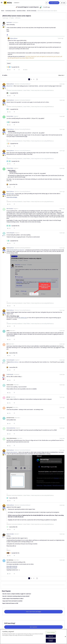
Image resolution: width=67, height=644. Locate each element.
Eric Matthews (10, 560)
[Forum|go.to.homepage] (11, 3)
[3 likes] (13, 122)
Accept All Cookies (51, 640)
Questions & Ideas (21, 11)
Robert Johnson (14, 38)
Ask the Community (32, 11)
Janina (8, 331)
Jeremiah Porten (10, 418)
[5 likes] (13, 67)
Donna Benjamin (11, 233)
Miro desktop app (23, 318)
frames (9, 63)
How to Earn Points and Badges (34, 612)
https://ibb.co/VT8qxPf (12, 568)
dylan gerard (9, 407)
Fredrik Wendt (10, 374)
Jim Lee (8, 397)
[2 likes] (12, 93)
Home (3, 11)
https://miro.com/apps (12, 197)
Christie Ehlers (10, 116)
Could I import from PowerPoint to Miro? (13, 599)
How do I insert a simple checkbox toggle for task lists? (17, 594)
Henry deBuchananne (12, 438)
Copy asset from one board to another (12, 601)
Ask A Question (33, 627)
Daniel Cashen (10, 385)
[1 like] (12, 184)
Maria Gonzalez (10, 534)
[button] (2, 3)
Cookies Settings (51, 632)
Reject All (51, 636)
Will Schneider (10, 209)
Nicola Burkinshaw (11, 428)
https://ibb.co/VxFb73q (12, 566)
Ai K (7, 344)
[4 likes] (13, 553)
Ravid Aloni (9, 22)
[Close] (65, 637)
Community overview (10, 11)
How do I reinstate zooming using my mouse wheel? (16, 596)
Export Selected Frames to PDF (10, 603)
